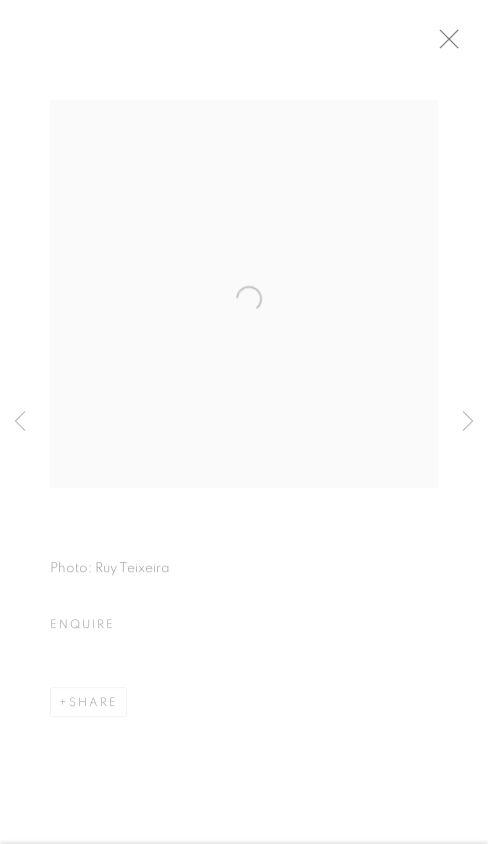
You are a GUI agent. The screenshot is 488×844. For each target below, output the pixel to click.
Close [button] (460, 45)
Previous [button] (20, 422)
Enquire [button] (82, 630)
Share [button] (93, 708)
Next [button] (468, 422)
